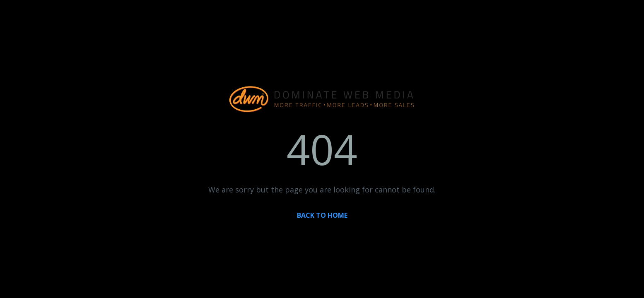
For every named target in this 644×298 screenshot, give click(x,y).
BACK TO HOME (322, 215)
